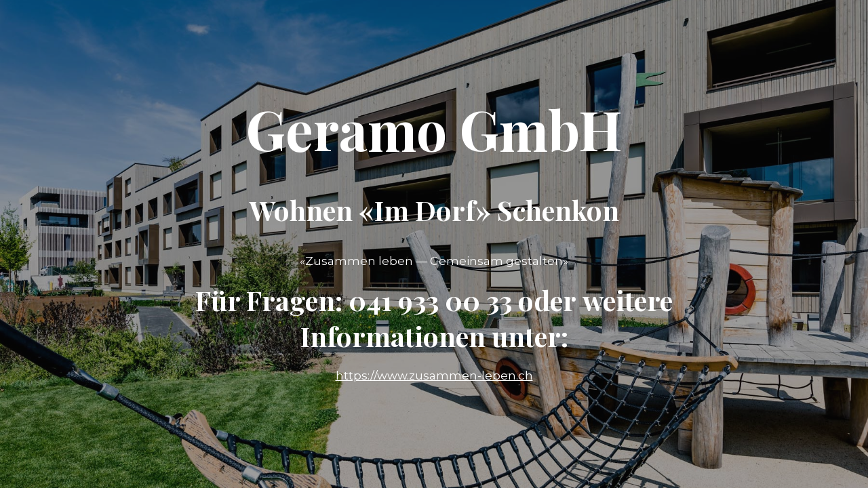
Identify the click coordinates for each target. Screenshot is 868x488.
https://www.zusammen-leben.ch (434, 375)
